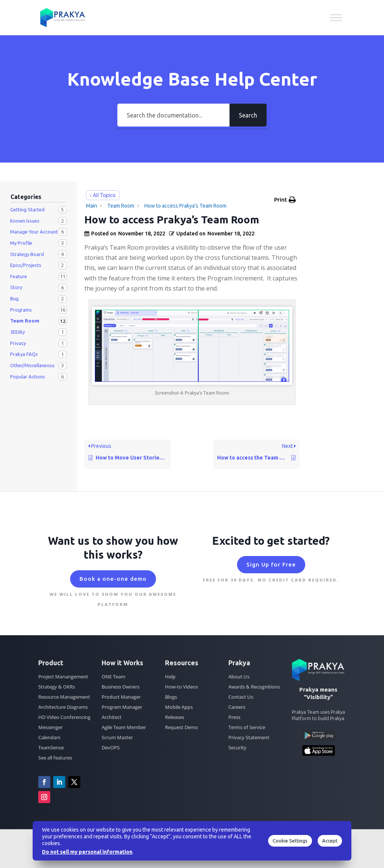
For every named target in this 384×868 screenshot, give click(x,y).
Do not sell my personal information (87, 852)
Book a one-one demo (113, 579)
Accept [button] (330, 841)
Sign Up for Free (271, 564)
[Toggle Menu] (336, 17)
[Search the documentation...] (173, 115)
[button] (285, 200)
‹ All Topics (103, 195)
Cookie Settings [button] (290, 841)
